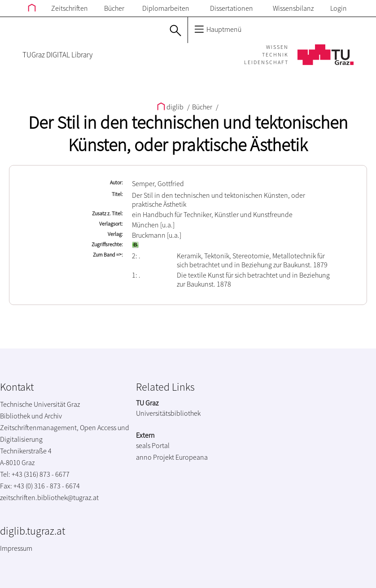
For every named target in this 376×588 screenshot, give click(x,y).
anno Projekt (155, 457)
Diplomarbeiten (166, 8)
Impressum (16, 548)
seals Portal (153, 445)
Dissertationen (232, 8)
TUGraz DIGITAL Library (57, 55)
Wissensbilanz (293, 8)
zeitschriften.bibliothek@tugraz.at (49, 497)
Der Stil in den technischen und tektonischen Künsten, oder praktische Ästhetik (188, 134)
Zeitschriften (70, 8)
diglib (171, 107)
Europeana (192, 457)
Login (339, 8)
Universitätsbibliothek (168, 413)
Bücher (114, 8)
